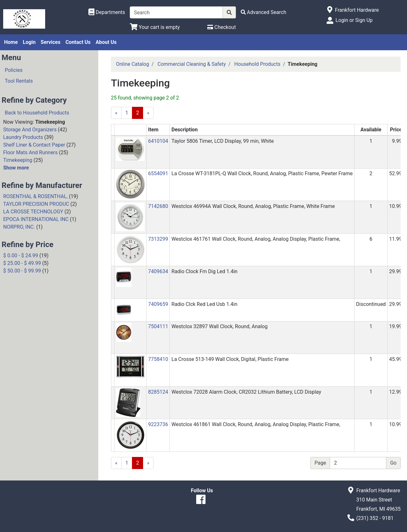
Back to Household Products (37, 113)
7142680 (158, 206)
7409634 (158, 271)
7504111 (158, 326)
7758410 (158, 359)
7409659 (158, 304)
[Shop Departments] (107, 12)
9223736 (158, 424)
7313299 (158, 239)
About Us (106, 42)
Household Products (257, 64)
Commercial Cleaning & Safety (192, 64)
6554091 (158, 173)
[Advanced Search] (264, 12)
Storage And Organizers (30, 130)
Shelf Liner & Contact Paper (34, 145)
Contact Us (78, 42)
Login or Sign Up (354, 20)
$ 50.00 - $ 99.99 (22, 271)
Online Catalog (133, 64)
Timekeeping (18, 160)
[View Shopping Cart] (155, 27)
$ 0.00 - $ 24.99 (21, 256)
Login (29, 42)
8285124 (158, 392)
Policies (14, 70)
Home (11, 42)
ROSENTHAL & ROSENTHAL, (35, 196)
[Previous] (116, 113)
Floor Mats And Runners (30, 152)
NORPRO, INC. (19, 227)
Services (51, 42)
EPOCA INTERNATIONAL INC (36, 219)
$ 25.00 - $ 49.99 (22, 263)
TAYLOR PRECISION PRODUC (36, 204)
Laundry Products (23, 137)
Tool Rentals (19, 81)
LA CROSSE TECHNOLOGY (33, 212)
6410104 (158, 141)
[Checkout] (221, 27)
